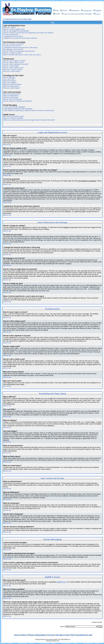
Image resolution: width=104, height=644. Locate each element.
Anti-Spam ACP (55, 641)
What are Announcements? (12, 84)
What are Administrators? (12, 94)
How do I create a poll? (11, 66)
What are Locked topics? (12, 88)
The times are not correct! (12, 46)
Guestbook (81, 635)
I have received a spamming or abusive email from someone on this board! (29, 111)
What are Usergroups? (11, 97)
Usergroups (86, 11)
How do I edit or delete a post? (14, 62)
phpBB (55, 639)
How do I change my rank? (12, 53)
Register (97, 11)
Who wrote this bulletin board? (14, 116)
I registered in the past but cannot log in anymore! (20, 38)
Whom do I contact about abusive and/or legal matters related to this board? (29, 120)
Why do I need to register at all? (14, 29)
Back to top (7, 145)
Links (67, 635)
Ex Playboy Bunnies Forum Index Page (17, 19)
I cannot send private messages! (14, 107)
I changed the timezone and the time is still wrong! (20, 48)
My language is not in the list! (13, 49)
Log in (97, 14)
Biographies (41, 635)
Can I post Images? (10, 83)
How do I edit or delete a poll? (13, 68)
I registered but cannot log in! (13, 36)
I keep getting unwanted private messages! (18, 109)
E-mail (90, 635)
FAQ (56, 11)
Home (17, 635)
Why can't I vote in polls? (12, 71)
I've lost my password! (11, 35)
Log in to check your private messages (77, 14)
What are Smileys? (10, 81)
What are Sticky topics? (11, 86)
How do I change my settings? (14, 44)
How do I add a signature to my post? (16, 64)
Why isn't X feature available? (13, 118)
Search (64, 11)
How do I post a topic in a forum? (14, 61)
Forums (51, 635)
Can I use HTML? (9, 79)
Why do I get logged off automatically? (16, 31)
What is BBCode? (9, 77)
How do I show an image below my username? (19, 51)
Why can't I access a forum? (13, 70)
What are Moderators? (11, 96)
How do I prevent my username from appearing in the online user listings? (28, 33)
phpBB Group (62, 582)
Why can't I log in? (9, 27)
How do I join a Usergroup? (12, 99)
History (24, 635)
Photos (31, 635)
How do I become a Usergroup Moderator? (18, 101)
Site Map (59, 635)
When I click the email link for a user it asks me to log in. (22, 55)
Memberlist (74, 11)
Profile (57, 14)
